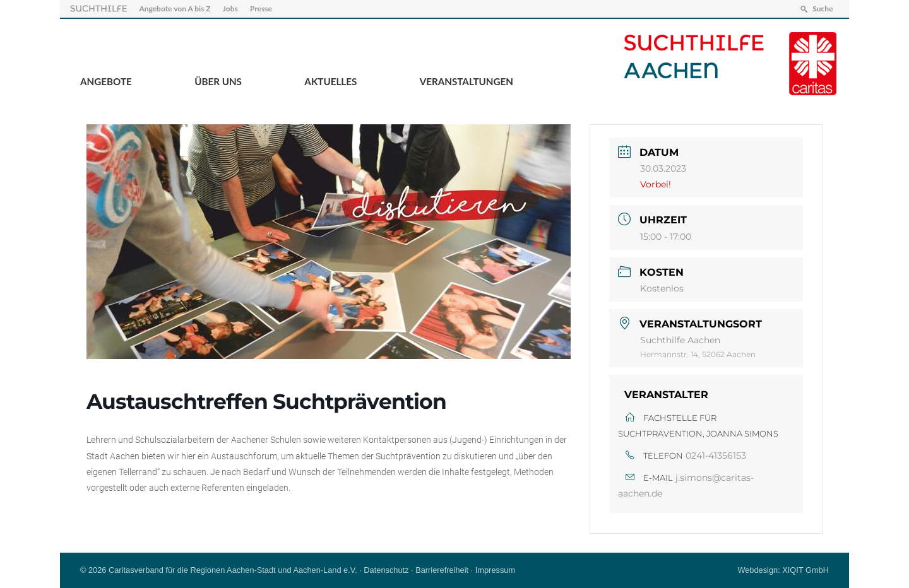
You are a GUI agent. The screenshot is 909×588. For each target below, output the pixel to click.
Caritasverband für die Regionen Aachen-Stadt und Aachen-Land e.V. (233, 570)
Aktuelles (330, 81)
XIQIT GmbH (805, 570)
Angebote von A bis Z (175, 9)
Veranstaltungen (466, 81)
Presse (261, 9)
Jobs (230, 9)
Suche (823, 9)
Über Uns (218, 81)
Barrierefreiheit (442, 570)
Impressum (495, 570)
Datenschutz (386, 570)
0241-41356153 (716, 456)
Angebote (106, 81)
